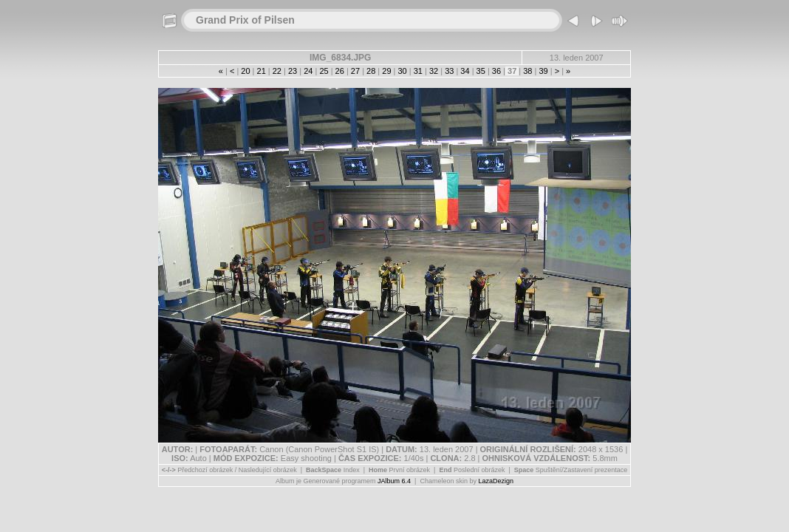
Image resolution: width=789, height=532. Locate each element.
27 (355, 71)
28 (371, 71)
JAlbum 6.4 (394, 481)
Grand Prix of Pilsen (245, 20)
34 (465, 71)
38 (527, 71)
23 (293, 71)
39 (543, 71)
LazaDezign (496, 481)
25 (324, 71)
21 (261, 71)
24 (308, 71)
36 (496, 71)
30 (402, 71)
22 (277, 71)
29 (386, 71)
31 (418, 71)
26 (340, 71)
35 (481, 71)
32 (434, 71)
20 (245, 71)
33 (449, 71)
